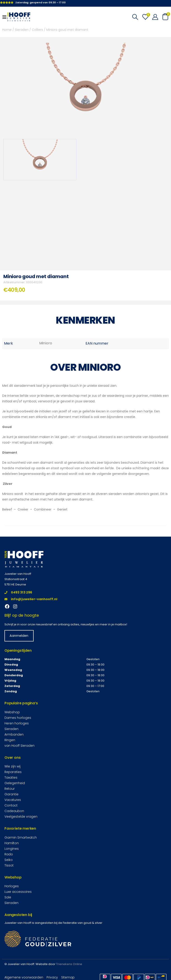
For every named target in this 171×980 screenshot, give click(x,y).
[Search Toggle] (135, 17)
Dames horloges (18, 718)
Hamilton (12, 843)
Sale (8, 897)
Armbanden (14, 734)
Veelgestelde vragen (21, 817)
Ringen (10, 740)
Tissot (9, 865)
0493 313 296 (18, 592)
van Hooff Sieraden (19, 746)
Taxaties (11, 777)
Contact (11, 805)
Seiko (9, 860)
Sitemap (68, 977)
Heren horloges (17, 723)
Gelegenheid (15, 783)
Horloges (12, 886)
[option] (40, 160)
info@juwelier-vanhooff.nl (31, 599)
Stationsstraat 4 (16, 579)
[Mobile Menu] (6, 17)
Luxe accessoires (18, 892)
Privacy (52, 977)
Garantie (11, 794)
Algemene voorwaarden (24, 977)
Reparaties (13, 772)
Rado (9, 854)
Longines (12, 848)
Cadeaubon (14, 811)
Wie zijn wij (12, 766)
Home (7, 30)
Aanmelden (19, 636)
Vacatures (13, 800)
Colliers (37, 30)
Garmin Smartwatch (21, 837)
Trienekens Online (69, 964)
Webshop (12, 712)
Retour (10, 789)
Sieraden (22, 30)
